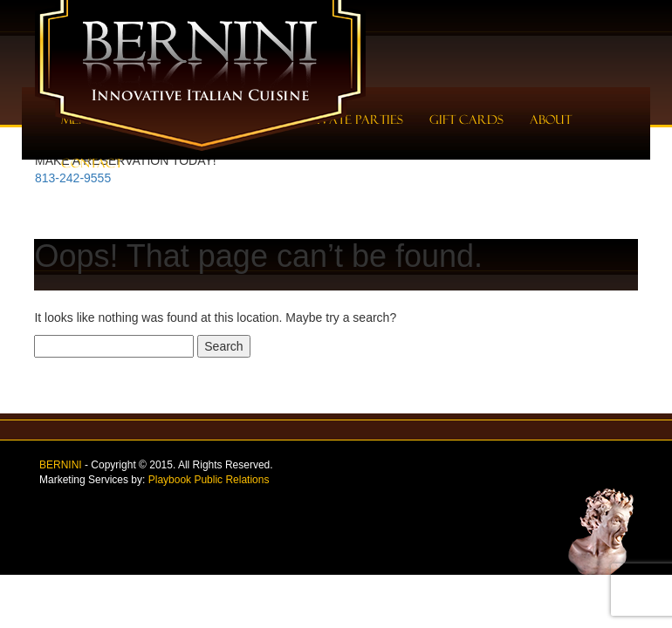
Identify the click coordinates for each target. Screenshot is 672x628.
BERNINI (61, 465)
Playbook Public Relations (209, 480)
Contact (92, 163)
